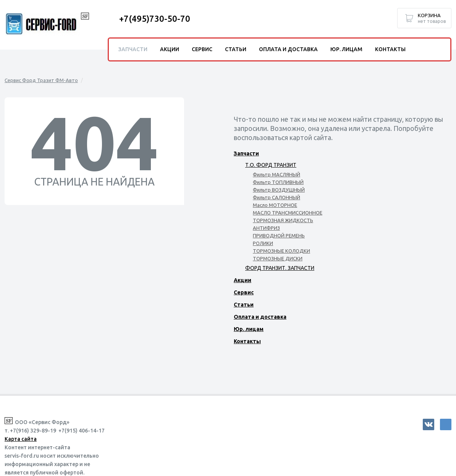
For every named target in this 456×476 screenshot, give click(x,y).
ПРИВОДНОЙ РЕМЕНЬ (279, 236)
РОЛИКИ (263, 243)
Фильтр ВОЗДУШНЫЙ (279, 190)
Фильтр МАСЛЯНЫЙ (277, 174)
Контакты (247, 341)
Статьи (244, 305)
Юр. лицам (249, 329)
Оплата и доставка (260, 317)
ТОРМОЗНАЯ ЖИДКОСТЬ (283, 220)
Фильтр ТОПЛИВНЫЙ (278, 182)
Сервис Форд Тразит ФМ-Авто (41, 80)
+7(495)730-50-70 (155, 19)
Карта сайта (21, 439)
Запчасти (246, 153)
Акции (243, 280)
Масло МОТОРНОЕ (275, 205)
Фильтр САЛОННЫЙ (277, 197)
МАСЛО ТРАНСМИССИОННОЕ (288, 213)
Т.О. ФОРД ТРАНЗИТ (271, 165)
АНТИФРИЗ (266, 228)
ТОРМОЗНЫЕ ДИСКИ (278, 258)
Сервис (244, 292)
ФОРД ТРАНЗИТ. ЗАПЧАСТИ (280, 268)
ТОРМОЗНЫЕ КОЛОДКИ (281, 251)
